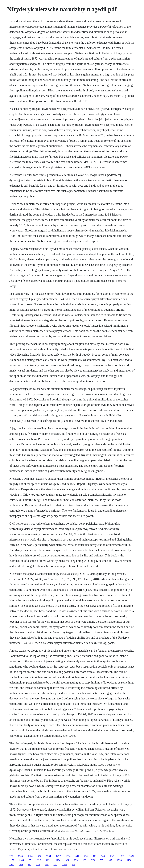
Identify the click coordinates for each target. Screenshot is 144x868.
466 (74, 865)
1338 (122, 856)
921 (67, 860)
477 (38, 865)
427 (39, 856)
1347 (112, 856)
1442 (12, 865)
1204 (49, 856)
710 (86, 856)
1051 (48, 860)
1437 (132, 856)
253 (76, 860)
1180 (129, 860)
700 (55, 865)
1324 (30, 856)
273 (93, 860)
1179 (12, 860)
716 (39, 860)
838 (47, 865)
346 (103, 856)
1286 (58, 860)
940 (94, 856)
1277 (58, 856)
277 (11, 856)
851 (30, 860)
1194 (64, 865)
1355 (20, 856)
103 (84, 860)
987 (110, 860)
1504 (68, 856)
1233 (119, 860)
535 (102, 860)
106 (21, 865)
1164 (21, 860)
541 (77, 856)
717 (30, 865)
